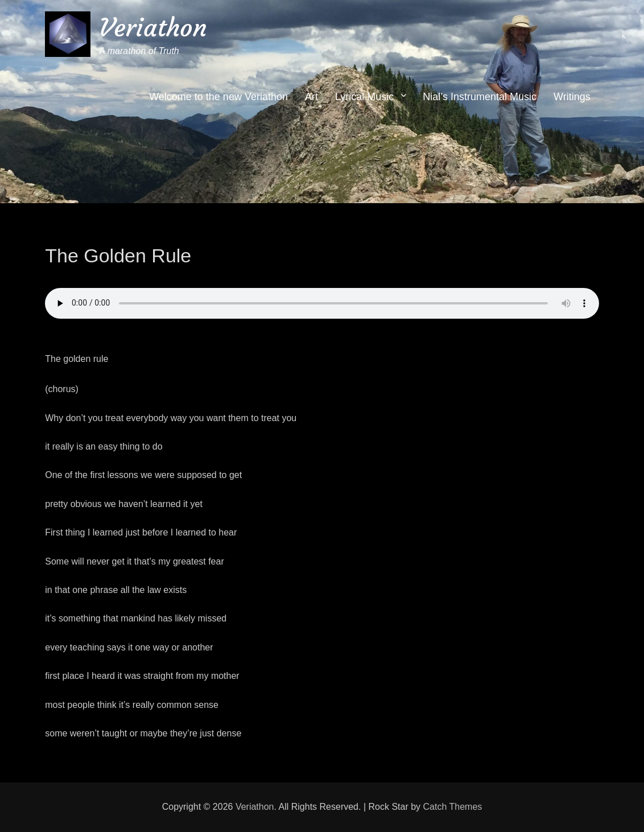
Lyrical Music (364, 97)
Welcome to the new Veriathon (218, 97)
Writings (572, 97)
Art (311, 97)
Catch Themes (453, 807)
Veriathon (153, 28)
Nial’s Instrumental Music (480, 97)
